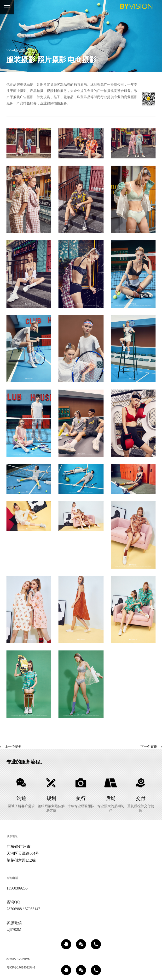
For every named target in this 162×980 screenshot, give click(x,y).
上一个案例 (11, 747)
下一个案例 (149, 747)
